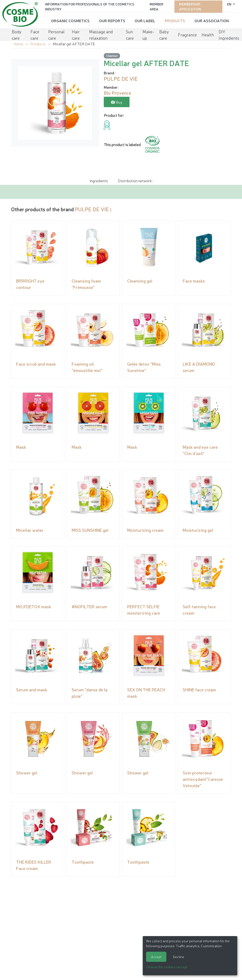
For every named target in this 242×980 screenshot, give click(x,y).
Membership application (190, 6)
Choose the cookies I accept (167, 967)
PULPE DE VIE (92, 209)
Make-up (148, 34)
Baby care (164, 34)
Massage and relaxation (101, 34)
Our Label (145, 20)
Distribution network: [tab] (135, 180)
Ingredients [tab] (99, 180)
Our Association (212, 20)
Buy (117, 102)
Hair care (76, 34)
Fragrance (187, 34)
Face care (35, 34)
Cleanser (112, 56)
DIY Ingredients (229, 34)
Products (175, 20)
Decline (179, 957)
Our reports (112, 20)
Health (208, 34)
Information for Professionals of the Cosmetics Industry (90, 6)
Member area (156, 6)
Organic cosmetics (70, 20)
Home (18, 44)
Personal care (56, 34)
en (230, 4)
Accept (156, 957)
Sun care (130, 34)
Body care (17, 34)
